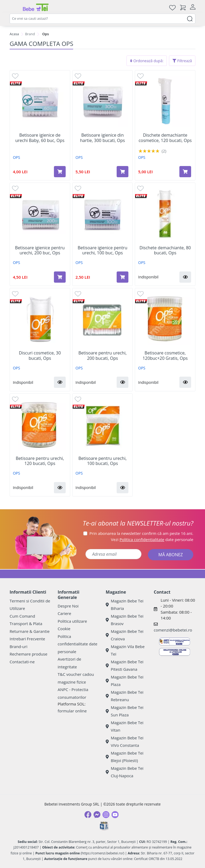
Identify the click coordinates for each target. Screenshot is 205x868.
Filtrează (182, 61)
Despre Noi (68, 606)
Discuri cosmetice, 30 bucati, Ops (40, 356)
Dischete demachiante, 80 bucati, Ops (165, 250)
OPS (16, 157)
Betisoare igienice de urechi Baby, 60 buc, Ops (40, 138)
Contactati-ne (22, 662)
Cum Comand (22, 616)
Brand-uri (18, 646)
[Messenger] (97, 815)
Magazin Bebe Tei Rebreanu (125, 696)
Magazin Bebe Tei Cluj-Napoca (125, 772)
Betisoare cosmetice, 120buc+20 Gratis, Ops (165, 356)
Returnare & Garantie (30, 631)
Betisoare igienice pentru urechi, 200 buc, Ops (40, 250)
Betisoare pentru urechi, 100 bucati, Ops (103, 461)
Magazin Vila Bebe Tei (125, 650)
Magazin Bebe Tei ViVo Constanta (125, 742)
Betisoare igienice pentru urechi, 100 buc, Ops (102, 250)
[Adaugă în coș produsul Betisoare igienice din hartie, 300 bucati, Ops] (123, 172)
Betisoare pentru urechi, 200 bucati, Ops (103, 356)
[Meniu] (14, 7)
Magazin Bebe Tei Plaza (125, 681)
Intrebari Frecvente (27, 639)
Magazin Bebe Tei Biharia (125, 605)
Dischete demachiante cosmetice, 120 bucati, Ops (165, 138)
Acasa (14, 34)
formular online (72, 711)
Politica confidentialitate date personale (78, 644)
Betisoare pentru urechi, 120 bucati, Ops (40, 461)
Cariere (64, 613)
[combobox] (102, 19)
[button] (185, 277)
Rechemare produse (28, 654)
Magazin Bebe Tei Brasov (125, 620)
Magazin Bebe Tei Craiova (125, 635)
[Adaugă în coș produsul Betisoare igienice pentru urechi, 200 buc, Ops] (60, 277)
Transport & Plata (26, 624)
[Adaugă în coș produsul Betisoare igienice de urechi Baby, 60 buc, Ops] (60, 172)
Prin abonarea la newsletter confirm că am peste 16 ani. (141, 533)
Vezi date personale (152, 539)
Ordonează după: (147, 61)
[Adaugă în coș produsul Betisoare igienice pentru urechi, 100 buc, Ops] (123, 277)
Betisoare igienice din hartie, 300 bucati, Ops (102, 138)
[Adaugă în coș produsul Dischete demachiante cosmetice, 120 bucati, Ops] (185, 172)
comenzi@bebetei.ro (173, 630)
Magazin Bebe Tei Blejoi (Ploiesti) (125, 757)
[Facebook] (88, 815)
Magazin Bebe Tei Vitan (125, 726)
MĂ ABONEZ (171, 555)
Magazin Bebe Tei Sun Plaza (125, 711)
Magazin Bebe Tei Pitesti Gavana (125, 666)
